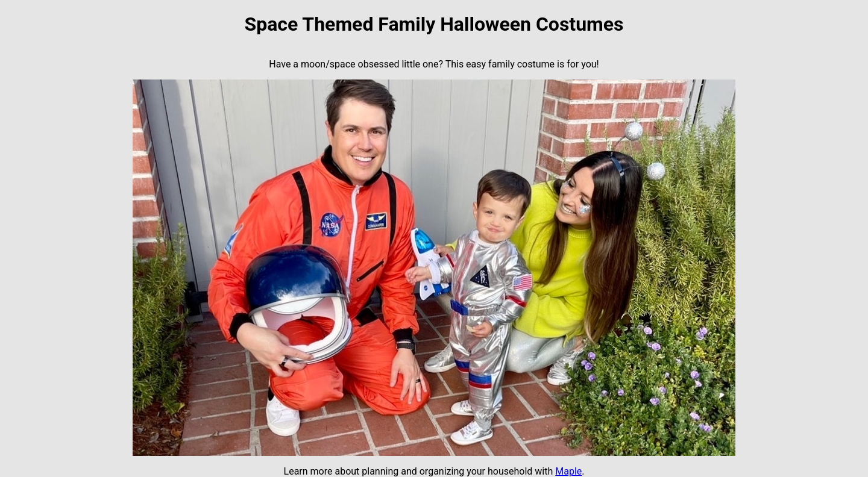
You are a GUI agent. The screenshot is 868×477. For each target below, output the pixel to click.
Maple (568, 471)
